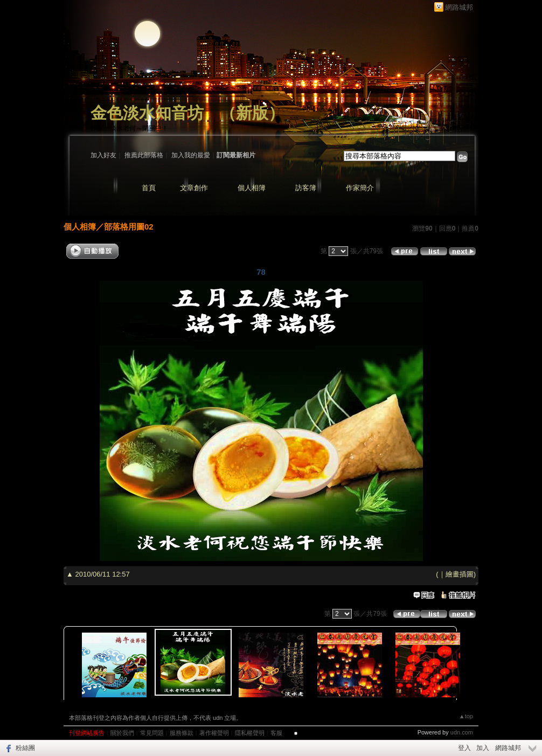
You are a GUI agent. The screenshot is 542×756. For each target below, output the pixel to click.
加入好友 (103, 155)
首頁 (149, 188)
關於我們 (122, 733)
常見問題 (152, 733)
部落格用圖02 (129, 227)
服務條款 (182, 733)
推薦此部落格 (144, 155)
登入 (464, 748)
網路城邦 (459, 7)
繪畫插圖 (460, 574)
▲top (466, 716)
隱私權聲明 (250, 733)
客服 (276, 733)
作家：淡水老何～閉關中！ (129, 128)
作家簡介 (360, 188)
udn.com (462, 732)
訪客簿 (306, 188)
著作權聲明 (214, 733)
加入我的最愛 (191, 155)
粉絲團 (25, 748)
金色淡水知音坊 (147, 113)
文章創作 (194, 188)
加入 (483, 748)
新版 (252, 113)
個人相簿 (252, 188)
